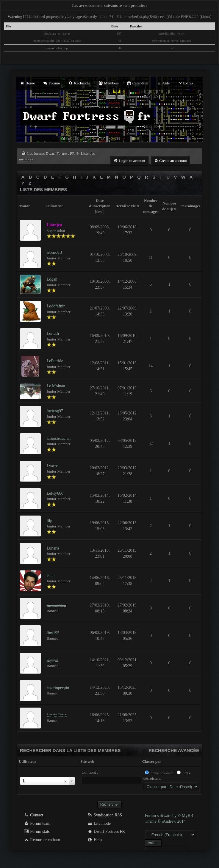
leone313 (54, 252)
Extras (185, 83)
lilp (50, 521)
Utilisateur (28, 761)
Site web (87, 761)
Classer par (152, 761)
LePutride (55, 361)
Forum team (37, 823)
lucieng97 (55, 411)
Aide (163, 83)
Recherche (79, 83)
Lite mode (99, 823)
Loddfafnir (56, 306)
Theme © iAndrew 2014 (165, 821)
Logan (52, 279)
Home (27, 83)
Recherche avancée (174, 750)
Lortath (53, 334)
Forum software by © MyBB (170, 816)
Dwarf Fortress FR (106, 831)
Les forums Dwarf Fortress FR (51, 153)
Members (109, 83)
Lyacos (53, 466)
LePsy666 (55, 493)
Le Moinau (56, 386)
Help (94, 840)
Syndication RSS (105, 815)
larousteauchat (59, 438)
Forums (52, 83)
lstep (51, 576)
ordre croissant (162, 773)
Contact (33, 815)
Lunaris (53, 548)
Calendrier (138, 83)
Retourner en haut (42, 840)
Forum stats (37, 831)
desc (100, 212)
